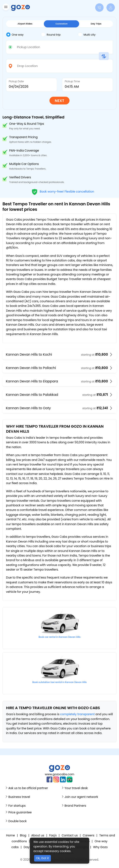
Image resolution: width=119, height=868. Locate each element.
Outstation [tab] (61, 24)
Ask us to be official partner (28, 788)
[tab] (23, 35)
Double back (18, 821)
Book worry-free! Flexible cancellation (63, 192)
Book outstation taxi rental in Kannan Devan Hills (59, 682)
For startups (17, 806)
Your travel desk (76, 788)
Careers (88, 835)
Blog (23, 835)
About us (38, 835)
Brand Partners (75, 806)
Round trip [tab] (51, 35)
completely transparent (77, 714)
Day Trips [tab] (96, 24)
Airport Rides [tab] (25, 24)
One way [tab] (15, 35)
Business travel (19, 797)
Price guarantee (20, 812)
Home (10, 835)
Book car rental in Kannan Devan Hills (60, 637)
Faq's (53, 835)
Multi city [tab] (87, 35)
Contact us (70, 835)
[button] (5, 8)
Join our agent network (81, 797)
